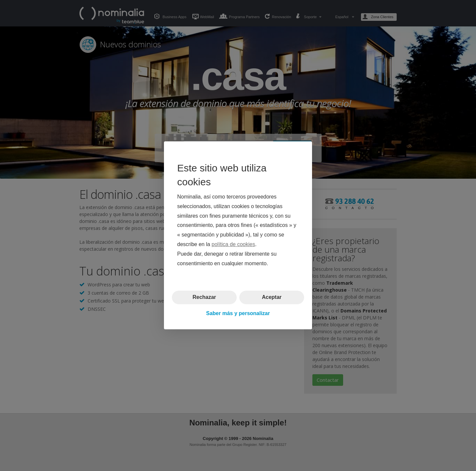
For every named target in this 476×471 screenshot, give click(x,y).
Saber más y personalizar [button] (238, 313)
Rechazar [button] (204, 297)
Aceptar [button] (272, 297)
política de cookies (233, 244)
